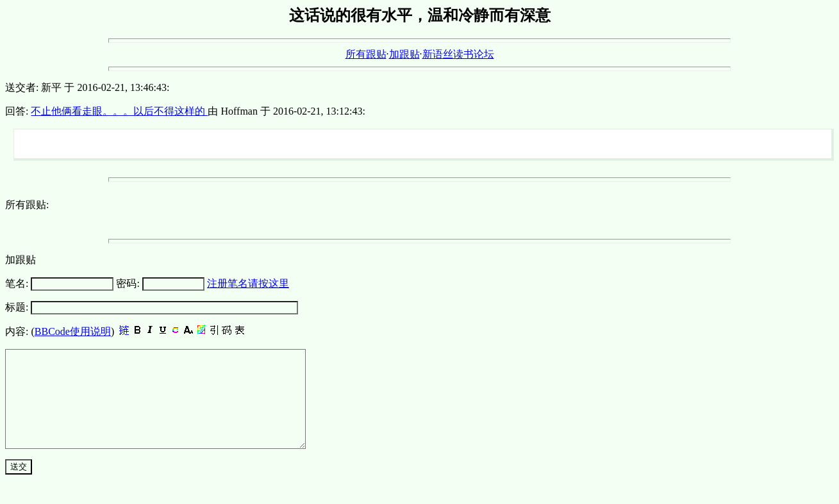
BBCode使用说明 (73, 331)
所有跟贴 (366, 54)
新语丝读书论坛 (458, 54)
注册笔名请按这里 (248, 283)
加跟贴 (404, 54)
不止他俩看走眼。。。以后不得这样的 (119, 111)
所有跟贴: (27, 205)
